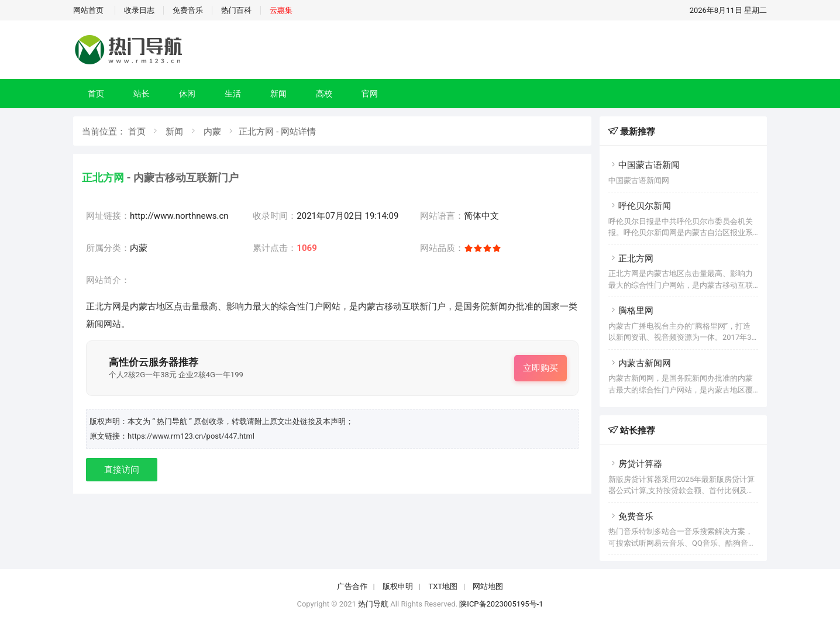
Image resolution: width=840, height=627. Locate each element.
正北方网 (631, 259)
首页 (96, 94)
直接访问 (122, 470)
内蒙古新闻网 (640, 363)
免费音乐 (188, 10)
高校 (324, 94)
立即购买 (541, 368)
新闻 (278, 94)
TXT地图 (443, 586)
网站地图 (488, 586)
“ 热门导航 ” (173, 421)
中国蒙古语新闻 (644, 165)
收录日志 (139, 10)
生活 (233, 94)
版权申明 (398, 586)
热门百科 (236, 10)
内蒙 (212, 132)
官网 (370, 94)
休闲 (187, 94)
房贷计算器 (635, 464)
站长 (142, 94)
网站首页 (88, 10)
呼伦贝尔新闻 (640, 206)
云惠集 (281, 10)
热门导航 (373, 604)
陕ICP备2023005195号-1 (501, 604)
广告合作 (352, 586)
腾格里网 (631, 311)
